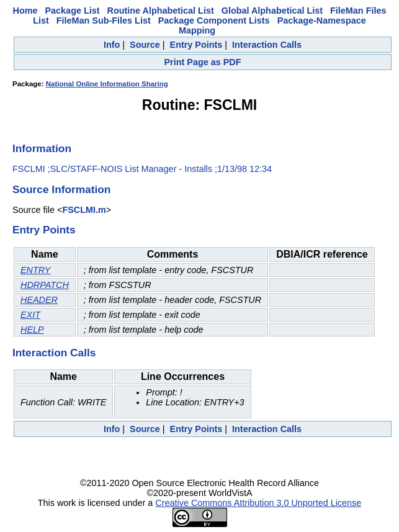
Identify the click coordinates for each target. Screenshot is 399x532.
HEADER (39, 300)
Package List (73, 11)
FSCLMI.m (84, 210)
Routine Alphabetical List (161, 11)
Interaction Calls (267, 45)
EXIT (30, 315)
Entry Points (196, 45)
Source (145, 45)
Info (112, 45)
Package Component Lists (214, 20)
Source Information (61, 189)
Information (42, 148)
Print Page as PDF (203, 62)
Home (25, 11)
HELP (32, 330)
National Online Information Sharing (107, 84)
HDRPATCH (45, 285)
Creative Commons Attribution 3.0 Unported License (258, 503)
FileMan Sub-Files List (104, 20)
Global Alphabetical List (272, 11)
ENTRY (35, 270)
